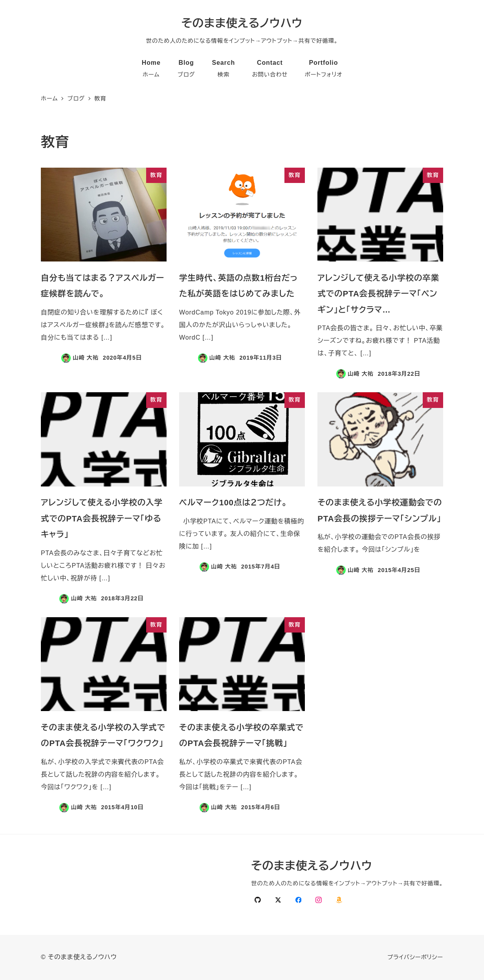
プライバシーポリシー (415, 957)
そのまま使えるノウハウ (242, 23)
